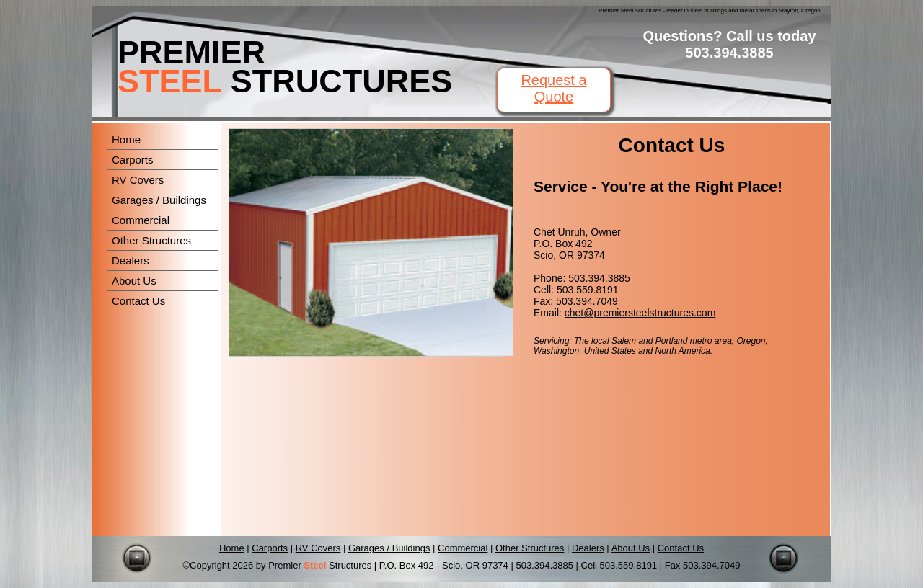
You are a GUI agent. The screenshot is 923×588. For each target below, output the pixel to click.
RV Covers (138, 180)
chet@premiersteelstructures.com (640, 313)
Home (126, 139)
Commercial (141, 220)
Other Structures (151, 240)
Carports (133, 160)
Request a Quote (553, 88)
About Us (134, 281)
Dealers (131, 260)
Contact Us (138, 301)
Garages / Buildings (159, 200)
